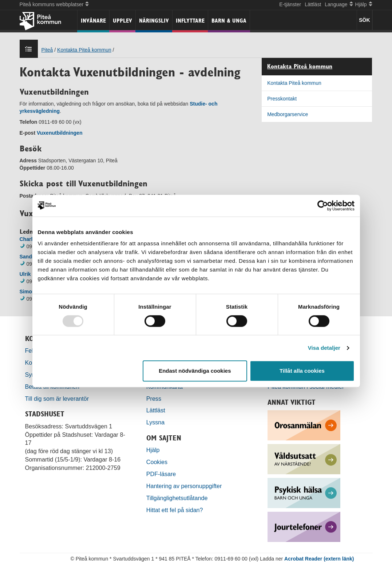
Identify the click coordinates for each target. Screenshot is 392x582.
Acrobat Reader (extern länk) (319, 559)
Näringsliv (154, 21)
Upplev (122, 21)
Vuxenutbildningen (60, 133)
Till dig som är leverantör (58, 399)
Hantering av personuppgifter (184, 486)
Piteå (47, 50)
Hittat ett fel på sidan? (175, 510)
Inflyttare (190, 21)
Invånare (93, 21)
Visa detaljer (324, 348)
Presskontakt (282, 99)
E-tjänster (290, 4)
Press (154, 399)
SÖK (364, 20)
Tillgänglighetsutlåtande (177, 498)
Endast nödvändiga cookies (195, 371)
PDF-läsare (161, 474)
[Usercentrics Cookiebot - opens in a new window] (323, 206)
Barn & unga (229, 21)
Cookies (157, 462)
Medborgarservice (288, 114)
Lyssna (155, 422)
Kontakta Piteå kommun (84, 50)
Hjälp (153, 450)
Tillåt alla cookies (302, 371)
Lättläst (313, 4)
